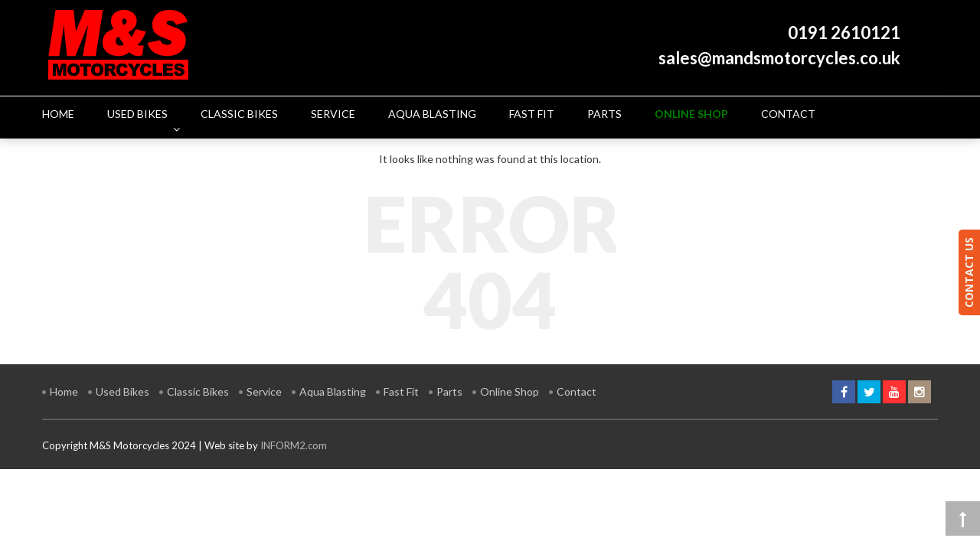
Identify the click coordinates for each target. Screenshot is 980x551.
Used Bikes (122, 391)
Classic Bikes (198, 391)
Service (264, 391)
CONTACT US (969, 272)
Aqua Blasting (333, 391)
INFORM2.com (294, 445)
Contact (577, 391)
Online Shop (510, 391)
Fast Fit (401, 391)
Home (64, 391)
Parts (449, 391)
